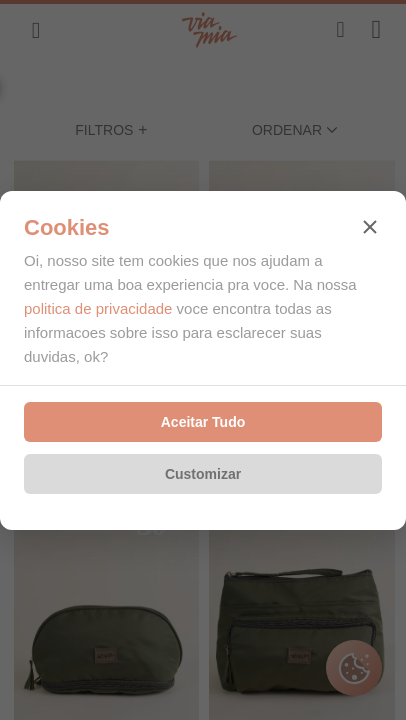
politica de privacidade (98, 308)
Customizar (203, 474)
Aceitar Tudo (203, 422)
